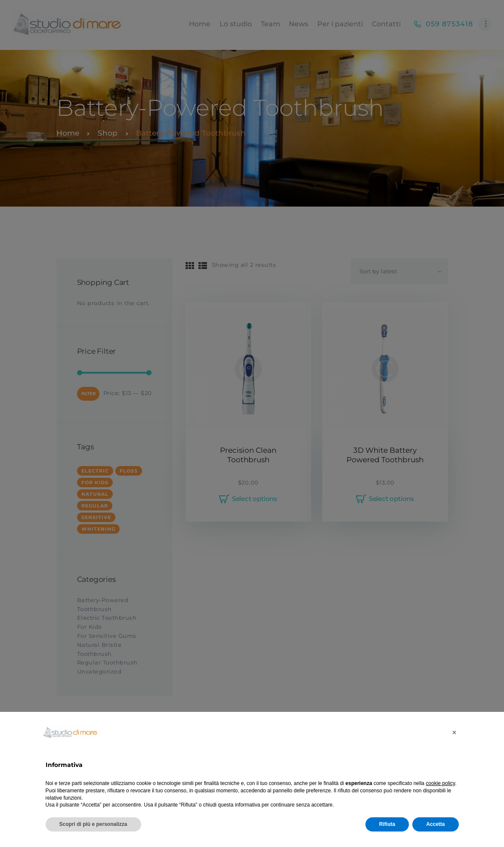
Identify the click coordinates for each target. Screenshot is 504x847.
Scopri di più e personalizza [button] (93, 824)
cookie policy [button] (440, 783)
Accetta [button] (435, 824)
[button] (455, 733)
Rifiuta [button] (387, 824)
